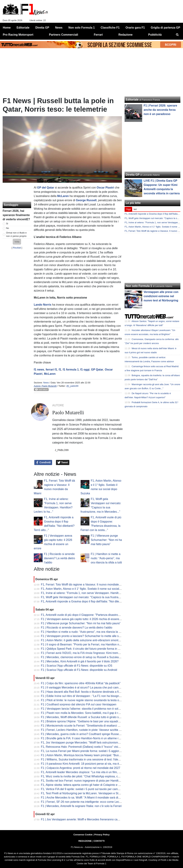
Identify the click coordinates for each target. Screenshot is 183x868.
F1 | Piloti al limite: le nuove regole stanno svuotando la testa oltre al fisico (87, 700)
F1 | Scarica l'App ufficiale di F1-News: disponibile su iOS (77, 666)
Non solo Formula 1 (139, 286)
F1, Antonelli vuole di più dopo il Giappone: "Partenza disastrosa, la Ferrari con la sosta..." (97, 615)
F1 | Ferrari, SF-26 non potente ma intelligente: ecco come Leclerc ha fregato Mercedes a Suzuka (102, 802)
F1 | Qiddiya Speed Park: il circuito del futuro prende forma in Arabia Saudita (89, 649)
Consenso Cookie (83, 835)
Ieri (135, 209)
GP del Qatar (46, 188)
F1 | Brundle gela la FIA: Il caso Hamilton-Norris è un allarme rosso (83, 738)
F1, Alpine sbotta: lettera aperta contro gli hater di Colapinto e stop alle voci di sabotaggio (97, 785)
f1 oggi (85, 370)
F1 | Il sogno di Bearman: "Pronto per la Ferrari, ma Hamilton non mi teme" (88, 644)
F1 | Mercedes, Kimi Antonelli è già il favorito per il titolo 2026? (80, 661)
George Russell (86, 200)
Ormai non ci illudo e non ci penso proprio (16, 234)
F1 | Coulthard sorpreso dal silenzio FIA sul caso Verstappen (79, 704)
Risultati (17, 248)
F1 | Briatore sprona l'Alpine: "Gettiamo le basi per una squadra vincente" (87, 721)
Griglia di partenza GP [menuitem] (165, 28)
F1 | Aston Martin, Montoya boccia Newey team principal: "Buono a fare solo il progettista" (97, 755)
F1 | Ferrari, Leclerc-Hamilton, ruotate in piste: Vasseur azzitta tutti (82, 730)
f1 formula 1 (71, 370)
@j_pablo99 (72, 386)
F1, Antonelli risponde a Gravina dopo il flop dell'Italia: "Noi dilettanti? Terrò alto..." (92, 601)
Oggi (128, 209)
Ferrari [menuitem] (98, 35)
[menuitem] (177, 35)
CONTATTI (99, 841)
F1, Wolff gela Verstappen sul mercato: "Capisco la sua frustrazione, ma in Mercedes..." (96, 597)
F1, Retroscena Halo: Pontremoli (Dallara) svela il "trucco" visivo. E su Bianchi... (91, 747)
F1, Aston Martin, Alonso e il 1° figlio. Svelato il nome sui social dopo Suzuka (89, 589)
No (8, 228)
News (46, 383)
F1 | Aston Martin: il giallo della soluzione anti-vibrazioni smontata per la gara (89, 640)
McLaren (63, 196)
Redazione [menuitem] (125, 35)
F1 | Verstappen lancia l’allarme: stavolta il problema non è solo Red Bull (86, 709)
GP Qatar (97, 370)
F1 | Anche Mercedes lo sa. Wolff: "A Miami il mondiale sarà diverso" (84, 798)
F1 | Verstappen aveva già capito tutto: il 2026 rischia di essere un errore (86, 619)
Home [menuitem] (7, 28)
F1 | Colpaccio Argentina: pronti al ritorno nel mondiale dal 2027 (81, 768)
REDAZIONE (85, 841)
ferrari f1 (51, 370)
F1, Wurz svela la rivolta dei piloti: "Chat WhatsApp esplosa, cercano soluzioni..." (91, 776)
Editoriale (132, 100)
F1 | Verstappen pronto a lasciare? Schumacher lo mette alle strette (83, 636)
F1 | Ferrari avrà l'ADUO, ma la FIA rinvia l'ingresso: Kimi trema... (82, 653)
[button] (17, 242)
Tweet (63, 463)
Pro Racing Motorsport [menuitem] (18, 35)
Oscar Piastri (105, 188)
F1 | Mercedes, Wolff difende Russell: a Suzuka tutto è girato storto (83, 717)
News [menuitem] (59, 28)
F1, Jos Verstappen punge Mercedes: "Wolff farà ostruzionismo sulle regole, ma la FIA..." (96, 743)
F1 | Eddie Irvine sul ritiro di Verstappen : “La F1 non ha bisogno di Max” (86, 696)
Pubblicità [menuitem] (155, 35)
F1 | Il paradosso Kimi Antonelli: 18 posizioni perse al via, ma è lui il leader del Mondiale (96, 764)
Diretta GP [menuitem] (42, 28)
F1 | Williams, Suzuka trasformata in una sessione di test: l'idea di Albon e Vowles (92, 759)
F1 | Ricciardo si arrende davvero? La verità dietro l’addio (59, 558)
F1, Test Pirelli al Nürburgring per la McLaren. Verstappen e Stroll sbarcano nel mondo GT (97, 793)
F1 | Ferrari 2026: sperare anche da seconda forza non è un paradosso (160, 110)
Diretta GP (132, 175)
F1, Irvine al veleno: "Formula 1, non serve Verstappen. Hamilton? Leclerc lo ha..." (92, 593)
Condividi (43, 463)
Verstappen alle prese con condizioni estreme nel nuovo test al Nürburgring (161, 296)
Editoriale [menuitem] (23, 28)
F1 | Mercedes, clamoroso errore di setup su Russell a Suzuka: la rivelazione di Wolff (94, 657)
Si (7, 224)
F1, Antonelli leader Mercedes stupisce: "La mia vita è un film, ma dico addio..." (90, 772)
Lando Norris (43, 305)
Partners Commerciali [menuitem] (64, 35)
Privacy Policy (102, 835)
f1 (60, 370)
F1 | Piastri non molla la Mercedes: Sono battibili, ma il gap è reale (82, 713)
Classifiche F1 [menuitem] (110, 28)
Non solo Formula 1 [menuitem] (82, 28)
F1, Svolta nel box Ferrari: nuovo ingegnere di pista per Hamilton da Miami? (88, 781)
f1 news (39, 370)
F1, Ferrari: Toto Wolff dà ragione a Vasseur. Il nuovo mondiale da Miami (86, 585)
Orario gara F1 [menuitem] (135, 28)
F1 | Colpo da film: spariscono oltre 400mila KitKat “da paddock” (81, 683)
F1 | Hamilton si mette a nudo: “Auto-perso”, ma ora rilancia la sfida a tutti (106, 558)
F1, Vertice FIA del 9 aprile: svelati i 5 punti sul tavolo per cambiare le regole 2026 (92, 789)
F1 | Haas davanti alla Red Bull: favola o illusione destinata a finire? (83, 692)
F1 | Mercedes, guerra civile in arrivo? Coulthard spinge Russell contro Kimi (88, 734)
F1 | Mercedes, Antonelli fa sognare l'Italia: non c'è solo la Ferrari (81, 806)
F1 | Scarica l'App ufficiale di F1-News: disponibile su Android (79, 670)
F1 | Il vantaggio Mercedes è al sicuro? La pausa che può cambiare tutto (86, 688)
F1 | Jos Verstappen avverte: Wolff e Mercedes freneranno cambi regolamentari (91, 819)
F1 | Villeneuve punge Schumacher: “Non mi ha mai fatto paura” (106, 540)
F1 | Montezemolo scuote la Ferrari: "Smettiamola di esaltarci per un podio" (88, 726)
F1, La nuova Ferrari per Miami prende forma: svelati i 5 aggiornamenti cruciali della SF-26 (97, 751)
